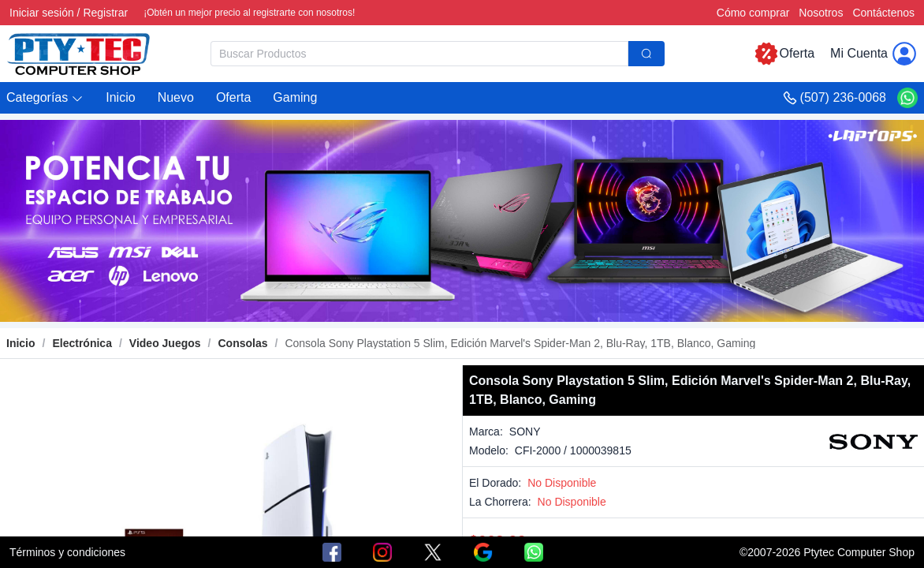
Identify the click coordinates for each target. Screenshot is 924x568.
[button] (45, 98)
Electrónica (82, 343)
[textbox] (419, 54)
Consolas (243, 343)
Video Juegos (165, 343)
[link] (82, 343)
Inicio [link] (21, 343)
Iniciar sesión (42, 13)
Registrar (105, 13)
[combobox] (438, 54)
